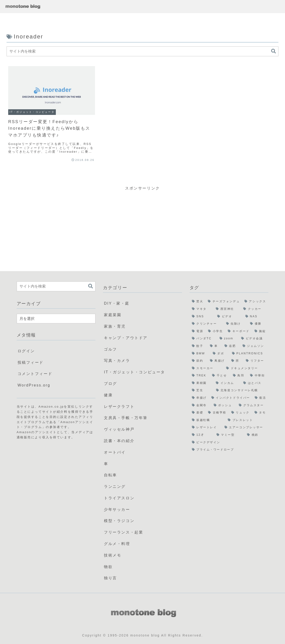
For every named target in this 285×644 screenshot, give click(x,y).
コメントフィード (35, 374)
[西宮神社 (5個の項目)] (227, 309)
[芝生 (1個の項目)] (202, 390)
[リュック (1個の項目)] (241, 413)
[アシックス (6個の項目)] (255, 302)
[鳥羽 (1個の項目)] (239, 376)
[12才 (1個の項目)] (202, 435)
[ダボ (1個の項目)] (220, 354)
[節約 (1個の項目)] (199, 361)
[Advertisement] (143, 225)
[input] (142, 51)
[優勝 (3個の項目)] (258, 324)
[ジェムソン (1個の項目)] (254, 346)
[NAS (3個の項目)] (256, 317)
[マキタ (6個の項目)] (201, 309)
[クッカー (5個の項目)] (255, 309)
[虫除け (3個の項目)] (236, 324)
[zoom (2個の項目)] (228, 339)
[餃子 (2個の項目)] (199, 346)
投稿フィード (31, 362)
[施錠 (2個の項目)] (260, 331)
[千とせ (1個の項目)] (220, 376)
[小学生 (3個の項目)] (216, 331)
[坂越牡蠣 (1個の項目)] (208, 420)
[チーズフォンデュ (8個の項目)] (224, 302)
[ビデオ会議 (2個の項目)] (254, 339)
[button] (274, 51)
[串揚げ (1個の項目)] (199, 398)
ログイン (26, 351)
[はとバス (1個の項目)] (255, 383)
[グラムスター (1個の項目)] (252, 405)
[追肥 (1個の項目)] (231, 346)
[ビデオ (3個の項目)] (229, 317)
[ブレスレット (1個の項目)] (247, 420)
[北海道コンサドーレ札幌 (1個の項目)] (241, 390)
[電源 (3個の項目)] (198, 331)
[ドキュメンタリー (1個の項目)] (246, 368)
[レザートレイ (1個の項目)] (206, 428)
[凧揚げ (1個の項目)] (218, 361)
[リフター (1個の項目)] (256, 361)
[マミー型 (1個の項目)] (229, 435)
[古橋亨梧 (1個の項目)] (217, 413)
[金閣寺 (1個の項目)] (200, 405)
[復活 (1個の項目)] (260, 398)
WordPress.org (34, 385)
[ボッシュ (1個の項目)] (224, 405)
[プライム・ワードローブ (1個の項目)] (229, 450)
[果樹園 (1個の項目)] (201, 383)
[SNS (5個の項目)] (202, 317)
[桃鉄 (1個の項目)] (256, 435)
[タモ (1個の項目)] (260, 413)
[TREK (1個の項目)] (200, 376)
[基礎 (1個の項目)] (198, 413)
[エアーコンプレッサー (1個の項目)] (245, 428)
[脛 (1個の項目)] (236, 361)
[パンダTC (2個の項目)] (203, 339)
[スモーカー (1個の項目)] (207, 368)
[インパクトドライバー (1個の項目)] (231, 398)
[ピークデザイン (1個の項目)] (229, 443)
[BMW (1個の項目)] (200, 354)
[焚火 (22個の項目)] (198, 302)
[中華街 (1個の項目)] (258, 376)
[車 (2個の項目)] (215, 346)
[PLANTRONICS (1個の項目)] (249, 354)
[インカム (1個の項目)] (227, 383)
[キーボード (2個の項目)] (239, 331)
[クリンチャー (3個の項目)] (207, 324)
